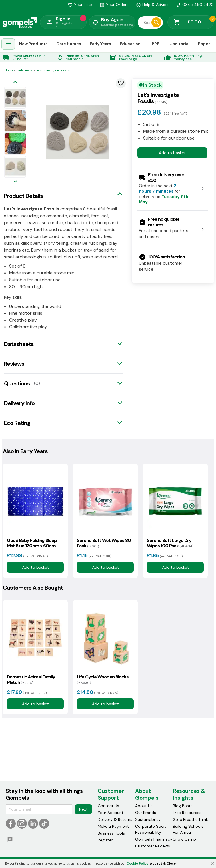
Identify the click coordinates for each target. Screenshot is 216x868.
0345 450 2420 (195, 5)
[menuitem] (8, 44)
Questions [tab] (17, 383)
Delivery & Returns (115, 819)
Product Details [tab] (23, 196)
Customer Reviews (153, 846)
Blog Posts (183, 806)
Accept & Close (163, 863)
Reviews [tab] (14, 364)
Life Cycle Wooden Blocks (103, 680)
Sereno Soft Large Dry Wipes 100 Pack (170, 543)
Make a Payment (113, 826)
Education (130, 44)
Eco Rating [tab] (17, 423)
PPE (155, 44)
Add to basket (172, 153)
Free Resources (187, 813)
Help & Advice (152, 5)
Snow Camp (184, 839)
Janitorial (180, 44)
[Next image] (15, 182)
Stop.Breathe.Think (190, 819)
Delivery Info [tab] (19, 403)
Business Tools (111, 833)
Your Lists (80, 5)
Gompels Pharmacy (154, 839)
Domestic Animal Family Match (31, 680)
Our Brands (146, 813)
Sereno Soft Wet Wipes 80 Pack (104, 543)
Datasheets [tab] (19, 344)
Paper (204, 44)
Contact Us (108, 806)
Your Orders (114, 5)
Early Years (100, 44)
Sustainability (148, 819)
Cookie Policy (138, 863)
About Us (144, 806)
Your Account (111, 813)
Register (105, 840)
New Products (33, 44)
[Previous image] (15, 82)
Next (83, 809)
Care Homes (69, 44)
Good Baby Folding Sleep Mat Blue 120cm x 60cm (32, 543)
